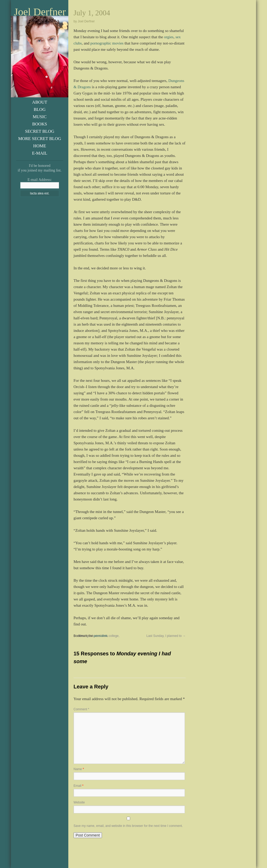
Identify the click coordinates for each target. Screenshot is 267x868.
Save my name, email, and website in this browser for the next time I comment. (128, 826)
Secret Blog (40, 131)
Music (40, 117)
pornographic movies (107, 43)
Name (79, 769)
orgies (169, 37)
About (40, 102)
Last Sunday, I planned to (166, 636)
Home (40, 146)
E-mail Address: (40, 180)
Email (78, 786)
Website (79, 802)
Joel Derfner (40, 12)
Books (40, 124)
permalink (100, 636)
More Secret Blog (40, 139)
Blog (40, 109)
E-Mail (40, 153)
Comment (81, 709)
